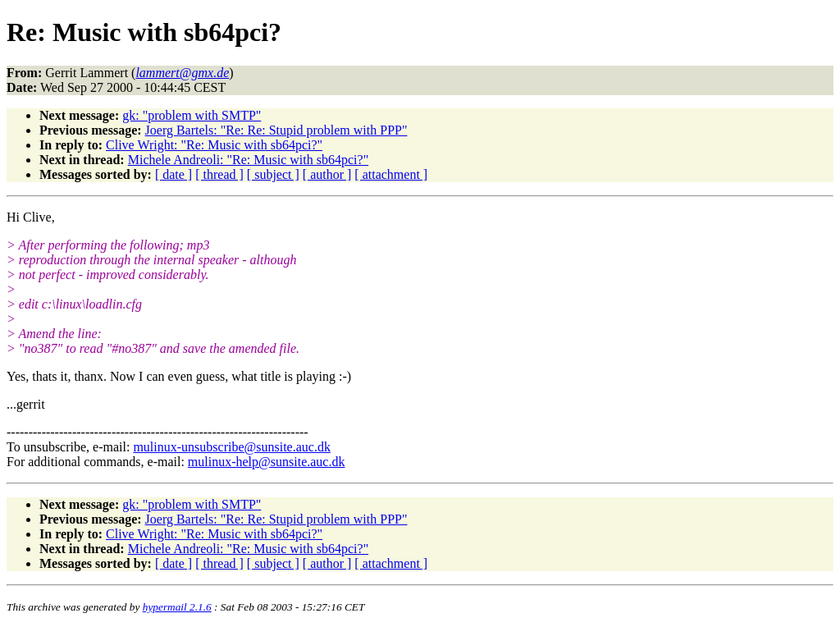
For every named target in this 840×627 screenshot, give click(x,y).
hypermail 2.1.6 (177, 607)
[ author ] (327, 174)
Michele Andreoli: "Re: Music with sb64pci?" (248, 160)
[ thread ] (219, 174)
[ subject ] (273, 174)
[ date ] (173, 174)
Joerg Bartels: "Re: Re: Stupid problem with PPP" (276, 130)
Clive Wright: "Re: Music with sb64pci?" (214, 145)
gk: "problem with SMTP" (192, 115)
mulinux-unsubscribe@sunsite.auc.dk (231, 447)
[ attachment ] (391, 174)
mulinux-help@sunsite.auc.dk (267, 462)
